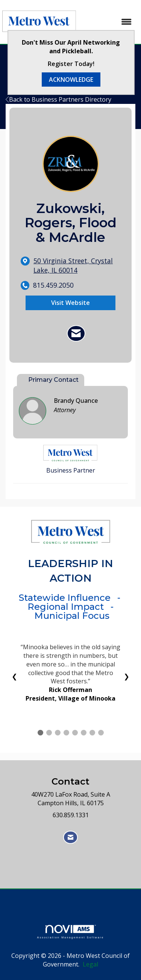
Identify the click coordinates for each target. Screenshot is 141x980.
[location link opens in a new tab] (77, 266)
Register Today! (71, 64)
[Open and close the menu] (109, 22)
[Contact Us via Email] (70, 837)
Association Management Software (70, 932)
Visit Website (70, 303)
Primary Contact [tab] (53, 380)
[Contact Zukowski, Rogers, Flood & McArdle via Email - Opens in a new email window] (76, 333)
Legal (90, 964)
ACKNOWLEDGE (71, 80)
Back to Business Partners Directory (58, 99)
